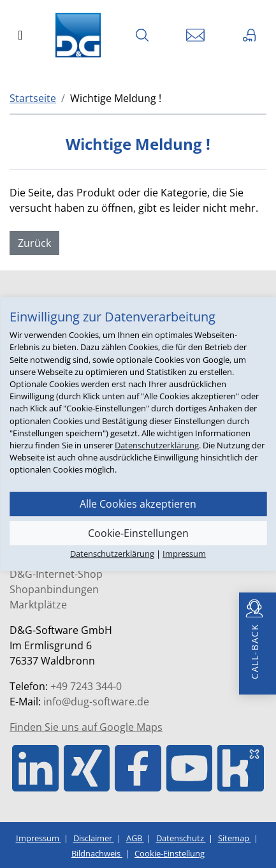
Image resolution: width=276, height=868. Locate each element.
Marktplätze (38, 605)
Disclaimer (94, 838)
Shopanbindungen (54, 589)
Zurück (34, 243)
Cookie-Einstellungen (138, 533)
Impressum (39, 838)
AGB (135, 838)
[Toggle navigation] (20, 35)
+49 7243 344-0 (86, 686)
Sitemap (235, 838)
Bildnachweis (97, 853)
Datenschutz (181, 838)
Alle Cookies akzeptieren (138, 504)
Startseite (33, 98)
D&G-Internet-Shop (56, 574)
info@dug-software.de (96, 702)
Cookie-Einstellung (170, 853)
